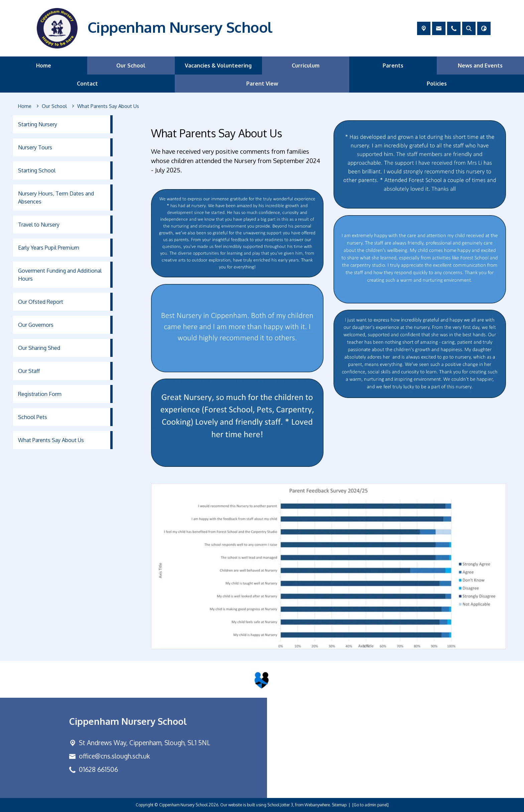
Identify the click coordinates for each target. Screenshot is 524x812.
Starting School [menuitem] (37, 170)
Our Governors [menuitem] (36, 325)
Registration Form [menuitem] (40, 394)
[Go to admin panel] (370, 805)
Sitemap (339, 805)
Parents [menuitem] (393, 65)
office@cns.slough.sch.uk (114, 756)
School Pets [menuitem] (33, 417)
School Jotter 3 (280, 805)
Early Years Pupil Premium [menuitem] (49, 248)
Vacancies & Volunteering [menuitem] (218, 65)
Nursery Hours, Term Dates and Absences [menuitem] (56, 197)
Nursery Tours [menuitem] (35, 147)
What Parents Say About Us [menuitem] (51, 440)
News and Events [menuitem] (480, 65)
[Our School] (54, 106)
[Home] (25, 106)
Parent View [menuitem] (262, 84)
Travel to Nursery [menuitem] (39, 225)
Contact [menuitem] (87, 84)
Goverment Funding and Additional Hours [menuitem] (60, 275)
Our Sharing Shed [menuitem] (39, 348)
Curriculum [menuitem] (306, 65)
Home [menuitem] (44, 65)
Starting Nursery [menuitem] (38, 124)
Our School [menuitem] (131, 65)
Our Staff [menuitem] (29, 371)
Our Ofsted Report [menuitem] (41, 302)
